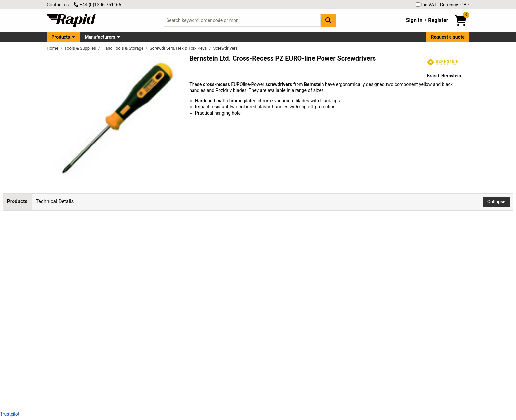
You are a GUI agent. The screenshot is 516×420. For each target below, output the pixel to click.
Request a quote (448, 37)
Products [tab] (17, 201)
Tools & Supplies (81, 48)
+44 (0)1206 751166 (97, 5)
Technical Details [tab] (55, 201)
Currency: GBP (455, 5)
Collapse (496, 202)
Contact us (58, 5)
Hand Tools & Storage (123, 48)
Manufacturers (100, 37)
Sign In (414, 20)
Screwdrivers (226, 48)
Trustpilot (10, 414)
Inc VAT (426, 5)
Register (438, 20)
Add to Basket (250, 244)
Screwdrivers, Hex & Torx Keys (179, 48)
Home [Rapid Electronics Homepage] (53, 48)
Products (61, 37)
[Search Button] (328, 20)
